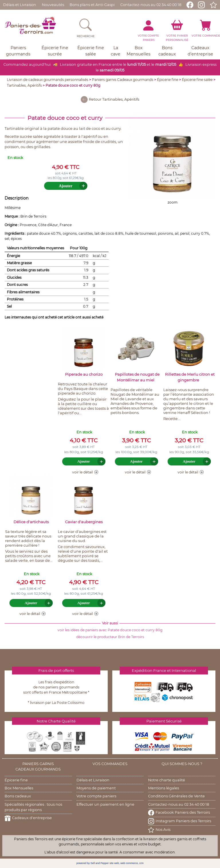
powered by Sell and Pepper (93, 863)
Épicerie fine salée (197, 80)
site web (114, 863)
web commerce (129, 863)
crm (141, 863)
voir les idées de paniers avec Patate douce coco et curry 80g (110, 630)
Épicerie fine (168, 80)
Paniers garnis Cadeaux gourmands (123, 80)
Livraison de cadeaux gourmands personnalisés (48, 80)
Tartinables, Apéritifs (24, 85)
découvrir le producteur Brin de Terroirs (110, 637)
